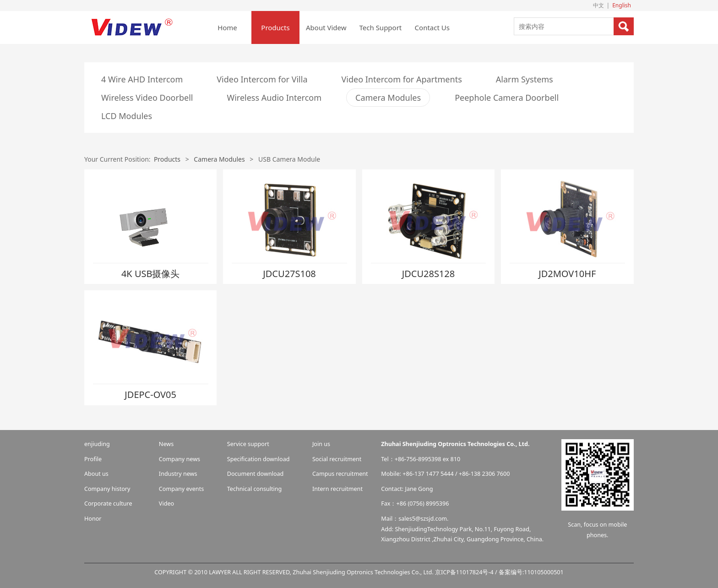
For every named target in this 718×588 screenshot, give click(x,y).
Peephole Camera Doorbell (507, 98)
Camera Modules (388, 98)
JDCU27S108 (289, 274)
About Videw (326, 27)
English (622, 5)
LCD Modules (127, 116)
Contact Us (432, 27)
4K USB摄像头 (151, 274)
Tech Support (381, 27)
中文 (598, 5)
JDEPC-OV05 (150, 395)
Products (275, 27)
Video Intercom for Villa (262, 79)
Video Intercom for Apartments (402, 79)
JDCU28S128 (429, 274)
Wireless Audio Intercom (274, 98)
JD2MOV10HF (567, 274)
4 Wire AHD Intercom (142, 79)
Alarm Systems (525, 79)
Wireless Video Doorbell (147, 98)
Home (227, 27)
